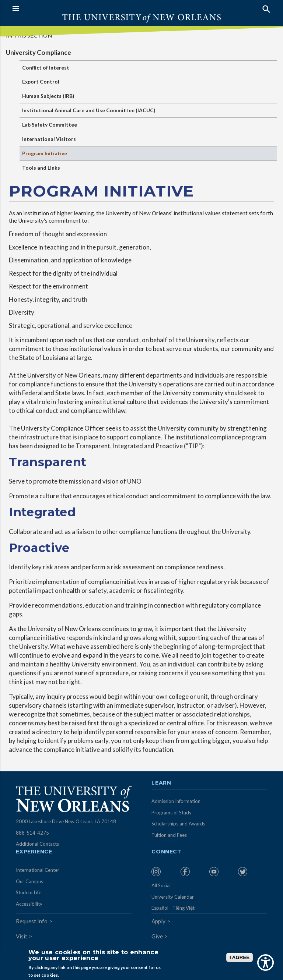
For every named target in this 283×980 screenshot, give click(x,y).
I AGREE (240, 957)
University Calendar (173, 897)
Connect (167, 852)
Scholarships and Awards (178, 824)
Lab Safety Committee (50, 125)
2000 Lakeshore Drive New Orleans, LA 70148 (66, 821)
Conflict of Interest (46, 68)
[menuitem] (164, 872)
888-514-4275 (32, 833)
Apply (158, 921)
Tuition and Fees (169, 835)
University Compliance (39, 52)
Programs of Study (172, 813)
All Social (161, 885)
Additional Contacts (37, 844)
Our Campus (29, 881)
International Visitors (49, 139)
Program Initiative (45, 153)
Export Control (41, 82)
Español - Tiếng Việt (173, 908)
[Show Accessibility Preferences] (265, 963)
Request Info (32, 921)
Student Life (29, 892)
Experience (34, 852)
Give (157, 936)
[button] (75, 8)
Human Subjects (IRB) (48, 96)
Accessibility (29, 904)
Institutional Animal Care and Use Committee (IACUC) (89, 110)
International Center (38, 870)
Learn (161, 783)
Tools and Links (41, 168)
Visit (22, 936)
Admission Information (176, 801)
